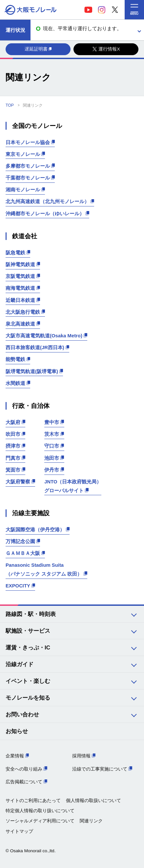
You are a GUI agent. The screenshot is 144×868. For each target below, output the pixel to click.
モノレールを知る (28, 698)
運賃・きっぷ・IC (28, 648)
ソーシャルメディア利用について (40, 821)
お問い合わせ (22, 715)
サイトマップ (19, 831)
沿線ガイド (20, 664)
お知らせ (17, 731)
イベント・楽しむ (28, 681)
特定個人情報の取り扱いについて (40, 811)
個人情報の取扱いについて (93, 801)
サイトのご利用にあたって (33, 801)
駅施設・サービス (28, 631)
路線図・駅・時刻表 (31, 614)
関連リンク (91, 821)
